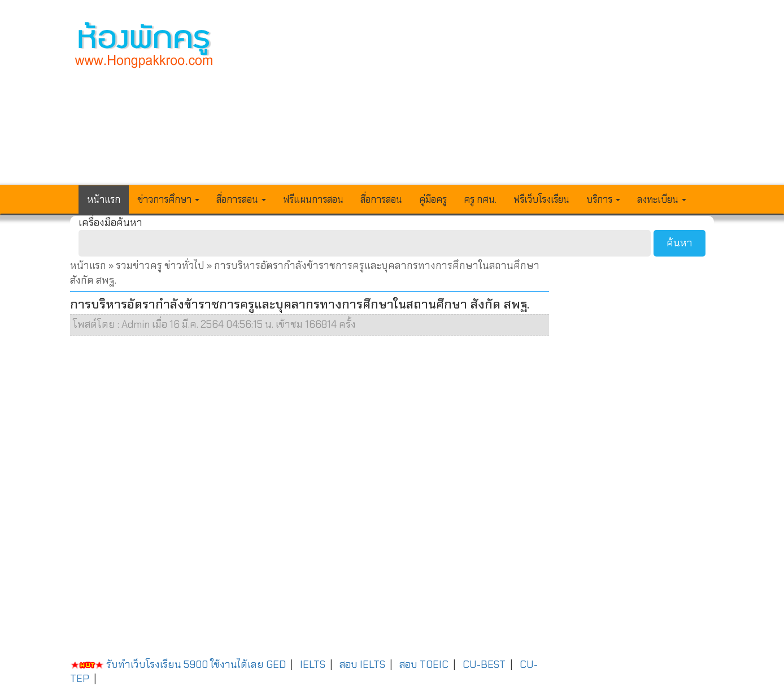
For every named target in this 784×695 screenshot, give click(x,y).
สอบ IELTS (362, 664)
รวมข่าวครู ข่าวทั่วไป (160, 266)
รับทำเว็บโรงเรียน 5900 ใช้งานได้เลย (167, 664)
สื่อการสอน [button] (241, 199)
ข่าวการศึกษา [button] (168, 199)
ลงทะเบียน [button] (662, 199)
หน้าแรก (104, 199)
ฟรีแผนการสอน (313, 199)
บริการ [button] (603, 199)
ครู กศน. (480, 199)
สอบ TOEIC (424, 664)
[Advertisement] (475, 99)
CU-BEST (484, 664)
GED (276, 664)
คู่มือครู (433, 199)
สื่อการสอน (381, 199)
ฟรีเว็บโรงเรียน (541, 199)
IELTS (313, 664)
